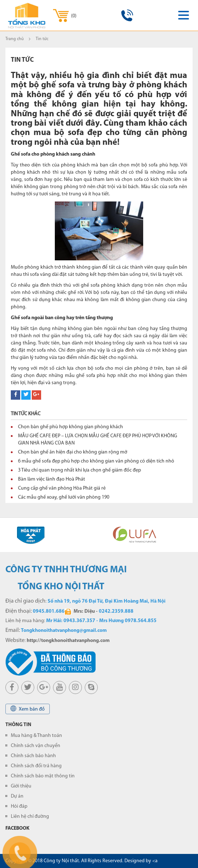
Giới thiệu (21, 786)
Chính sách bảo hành (33, 756)
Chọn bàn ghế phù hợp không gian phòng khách (71, 427)
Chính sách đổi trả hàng (36, 766)
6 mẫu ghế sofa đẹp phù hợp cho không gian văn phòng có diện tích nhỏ (96, 461)
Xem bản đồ (28, 709)
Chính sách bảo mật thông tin (43, 776)
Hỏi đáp (19, 806)
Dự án (17, 796)
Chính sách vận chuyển (36, 746)
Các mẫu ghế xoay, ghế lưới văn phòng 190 (64, 497)
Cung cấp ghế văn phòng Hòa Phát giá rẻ (62, 488)
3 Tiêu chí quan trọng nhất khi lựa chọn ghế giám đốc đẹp (80, 470)
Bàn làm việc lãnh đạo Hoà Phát (52, 479)
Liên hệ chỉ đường (30, 817)
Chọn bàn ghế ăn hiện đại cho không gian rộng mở (73, 452)
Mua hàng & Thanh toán (36, 736)
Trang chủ (15, 39)
